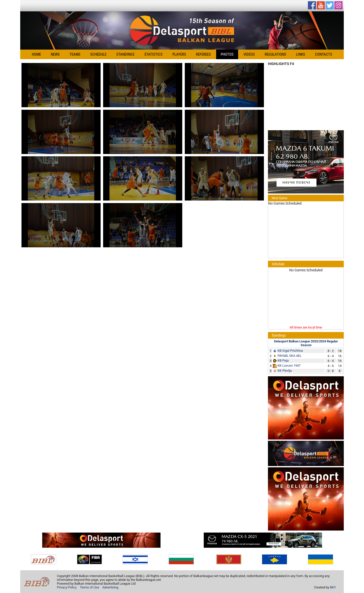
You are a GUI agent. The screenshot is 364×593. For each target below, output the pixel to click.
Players (179, 54)
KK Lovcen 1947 (289, 366)
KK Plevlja (285, 371)
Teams (75, 54)
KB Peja (283, 360)
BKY (333, 587)
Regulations (275, 54)
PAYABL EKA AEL (290, 356)
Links (301, 54)
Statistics (153, 54)
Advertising (110, 587)
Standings (125, 54)
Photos (227, 54)
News (55, 54)
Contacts (324, 54)
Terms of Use (89, 587)
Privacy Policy (67, 587)
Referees (203, 54)
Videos (249, 54)
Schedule (98, 54)
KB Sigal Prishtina (290, 351)
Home (36, 54)
